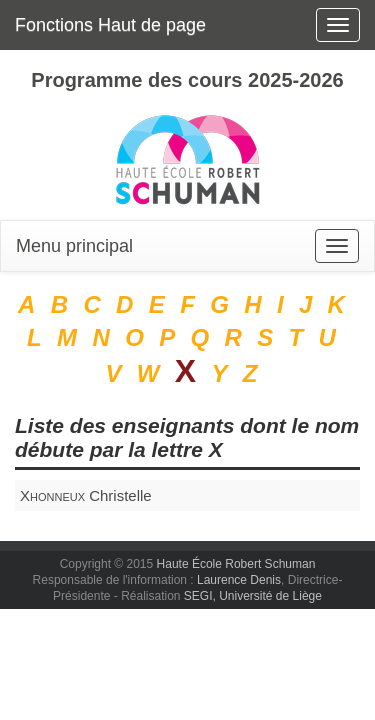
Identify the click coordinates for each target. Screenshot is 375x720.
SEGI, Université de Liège (253, 596)
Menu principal (74, 246)
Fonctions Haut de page (110, 25)
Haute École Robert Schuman (236, 564)
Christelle (86, 495)
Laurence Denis (239, 580)
